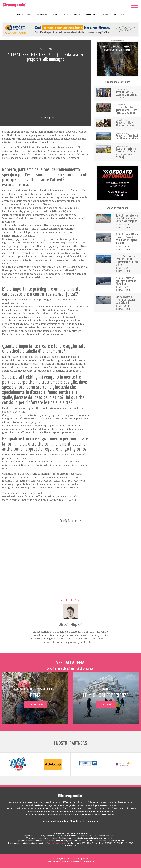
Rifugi (77, 14)
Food (55, 14)
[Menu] (134, 5)
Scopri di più (106, 705)
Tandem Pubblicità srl (57, 843)
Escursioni (42, 14)
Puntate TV (119, 14)
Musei (105, 14)
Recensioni (91, 14)
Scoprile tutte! (35, 705)
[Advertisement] (118, 333)
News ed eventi (24, 14)
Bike (66, 14)
